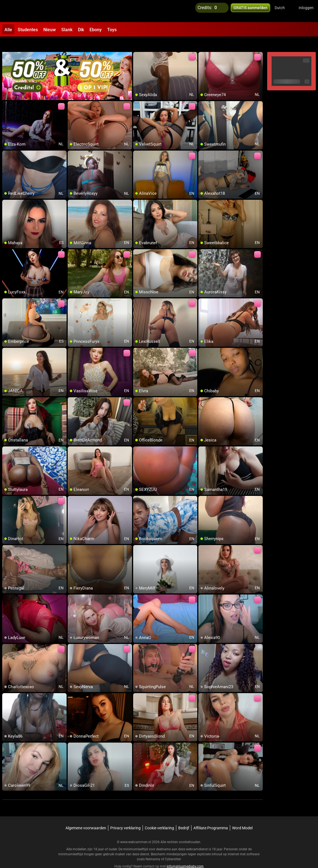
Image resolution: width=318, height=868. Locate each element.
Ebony (96, 30)
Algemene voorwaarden (86, 816)
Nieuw (50, 30)
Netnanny (153, 847)
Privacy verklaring (125, 816)
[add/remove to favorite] (138, 44)
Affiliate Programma (211, 816)
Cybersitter (173, 847)
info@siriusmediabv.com (185, 854)
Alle (8, 30)
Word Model (242, 816)
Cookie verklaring (159, 816)
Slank (67, 30)
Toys (112, 30)
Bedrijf (184, 816)
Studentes (28, 30)
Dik (81, 30)
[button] (283, 11)
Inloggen (306, 11)
